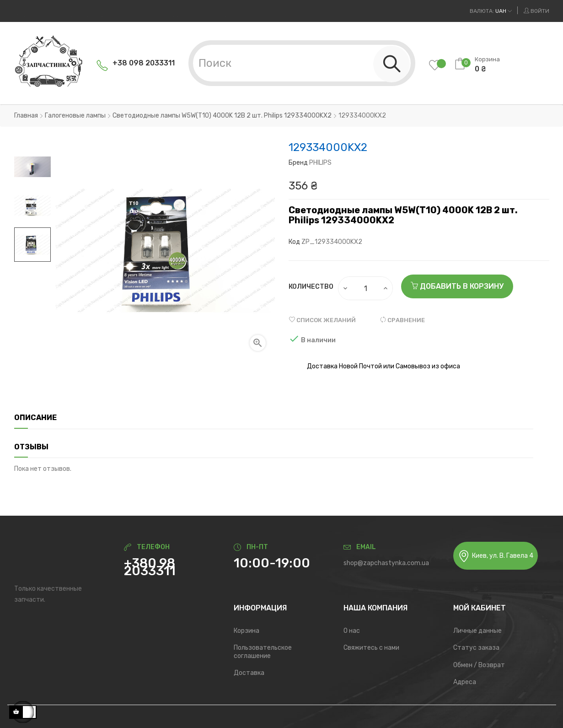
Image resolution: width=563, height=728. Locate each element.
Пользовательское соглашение (263, 652)
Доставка (249, 673)
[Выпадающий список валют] (491, 11)
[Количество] (366, 288)
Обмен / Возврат (479, 665)
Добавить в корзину (457, 286)
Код (294, 242)
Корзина (247, 631)
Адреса (465, 682)
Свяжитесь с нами (371, 648)
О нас (352, 631)
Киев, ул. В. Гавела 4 (496, 556)
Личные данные (477, 631)
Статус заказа (476, 648)
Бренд (298, 163)
